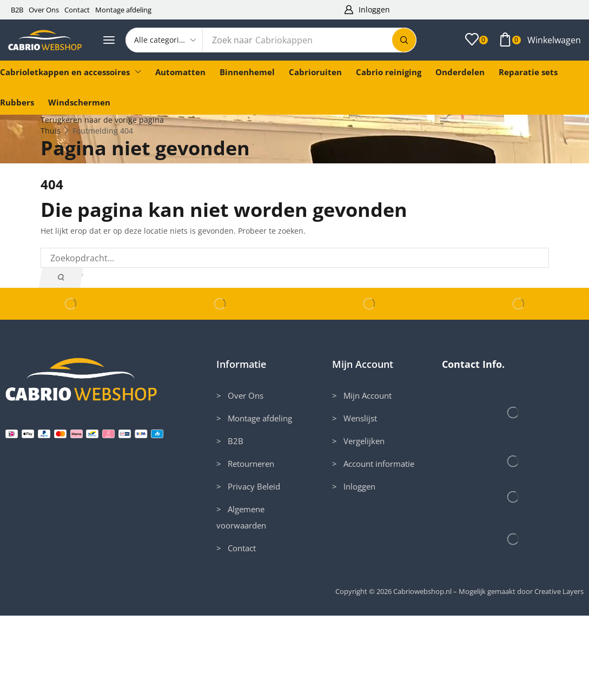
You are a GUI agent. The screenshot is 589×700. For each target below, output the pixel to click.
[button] (367, 10)
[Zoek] (404, 40)
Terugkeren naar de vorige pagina (102, 120)
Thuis (51, 131)
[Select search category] (164, 40)
